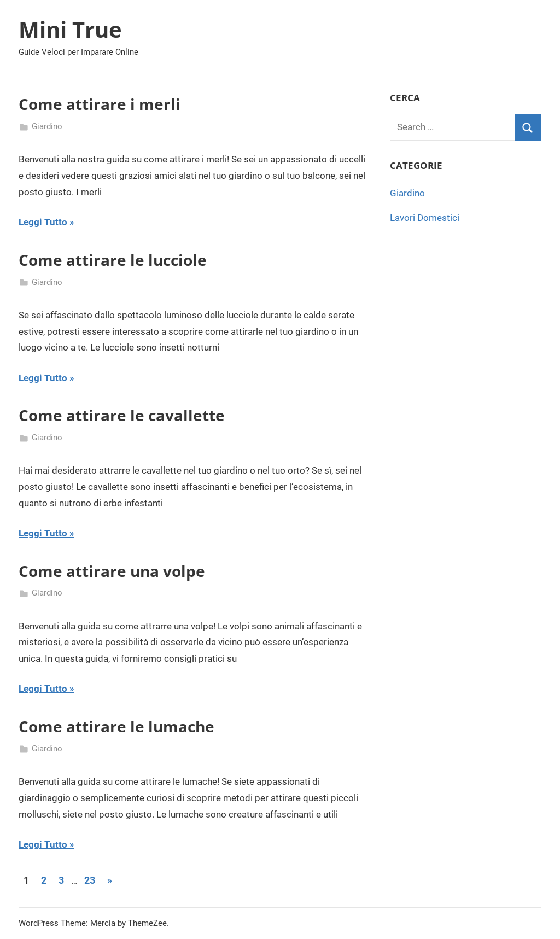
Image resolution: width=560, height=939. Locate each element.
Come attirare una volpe (112, 571)
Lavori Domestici (425, 218)
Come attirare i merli (100, 104)
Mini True (70, 29)
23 (90, 880)
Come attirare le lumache (116, 726)
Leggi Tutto (43, 222)
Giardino (47, 126)
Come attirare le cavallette (122, 415)
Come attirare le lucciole (113, 260)
